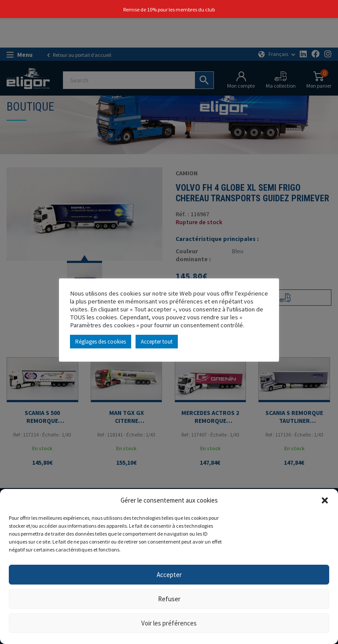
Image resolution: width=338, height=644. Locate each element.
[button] (325, 500)
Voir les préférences (169, 623)
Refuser (169, 599)
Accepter (169, 575)
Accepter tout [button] (157, 342)
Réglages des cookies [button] (101, 342)
